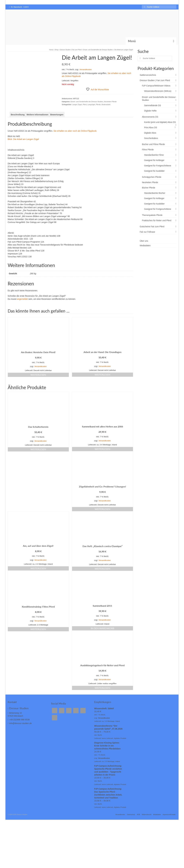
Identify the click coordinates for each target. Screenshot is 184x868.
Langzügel (91, 105)
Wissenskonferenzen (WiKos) (158, 91)
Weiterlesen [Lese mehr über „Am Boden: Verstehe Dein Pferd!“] (38, 391)
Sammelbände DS (153, 105)
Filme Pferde (148, 150)
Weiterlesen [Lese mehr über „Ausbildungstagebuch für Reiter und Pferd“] (102, 704)
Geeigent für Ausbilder (154, 204)
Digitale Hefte (150, 111)
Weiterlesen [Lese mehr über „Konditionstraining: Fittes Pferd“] (38, 645)
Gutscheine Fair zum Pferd (152, 227)
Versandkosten (86, 70)
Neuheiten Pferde (110, 102)
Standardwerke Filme (154, 155)
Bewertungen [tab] (57, 131)
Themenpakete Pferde (152, 215)
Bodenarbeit (106, 105)
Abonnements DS (150, 117)
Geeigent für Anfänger (154, 198)
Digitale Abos (150, 133)
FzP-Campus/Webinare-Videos (156, 86)
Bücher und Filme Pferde (153, 144)
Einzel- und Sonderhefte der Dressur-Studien (87, 102)
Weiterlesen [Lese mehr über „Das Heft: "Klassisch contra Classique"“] (102, 585)
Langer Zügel (77, 105)
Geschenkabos (151, 138)
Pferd (85, 105)
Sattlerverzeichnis (148, 75)
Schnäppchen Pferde (152, 177)
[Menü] (151, 41)
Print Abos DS (151, 127)
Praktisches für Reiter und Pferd (157, 220)
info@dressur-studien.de (20, 739)
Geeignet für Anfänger (154, 160)
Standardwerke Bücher (155, 193)
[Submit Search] (144, 7)
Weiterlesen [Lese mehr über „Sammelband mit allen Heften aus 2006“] (102, 465)
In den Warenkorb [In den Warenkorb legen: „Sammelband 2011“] (103, 644)
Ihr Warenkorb (19, 7)
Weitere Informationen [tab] (37, 131)
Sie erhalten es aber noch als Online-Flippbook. (75, 147)
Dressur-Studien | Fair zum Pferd (155, 80)
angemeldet (22, 315)
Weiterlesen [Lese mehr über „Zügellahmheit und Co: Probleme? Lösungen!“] (102, 525)
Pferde (98, 105)
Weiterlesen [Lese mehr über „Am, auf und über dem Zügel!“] (38, 584)
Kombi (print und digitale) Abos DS (160, 122)
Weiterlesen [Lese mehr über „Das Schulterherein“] (38, 465)
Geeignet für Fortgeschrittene (158, 166)
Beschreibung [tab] (18, 131)
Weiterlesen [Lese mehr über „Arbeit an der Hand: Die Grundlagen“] (102, 391)
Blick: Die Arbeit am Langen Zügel (23, 155)
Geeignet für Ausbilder (154, 171)
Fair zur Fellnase (147, 232)
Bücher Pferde (149, 188)
